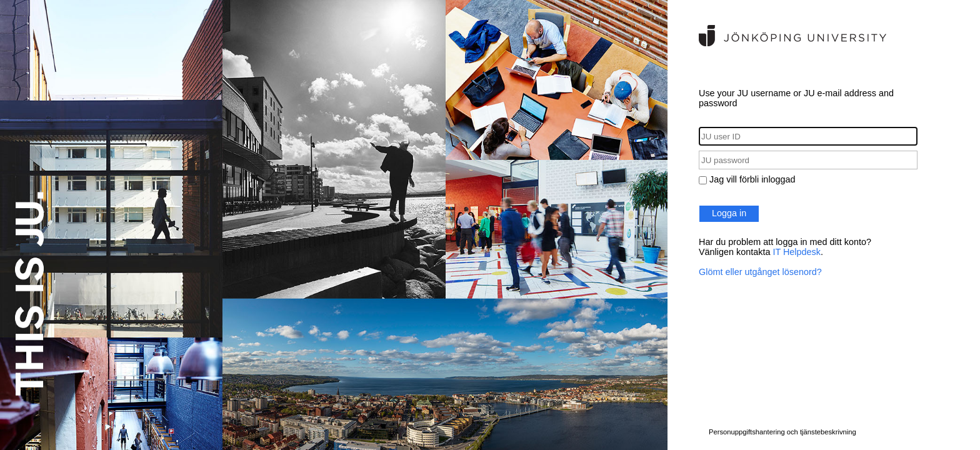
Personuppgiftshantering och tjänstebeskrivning (782, 432)
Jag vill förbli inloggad (752, 179)
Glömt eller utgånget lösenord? (760, 272)
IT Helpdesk (797, 252)
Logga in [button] (729, 213)
